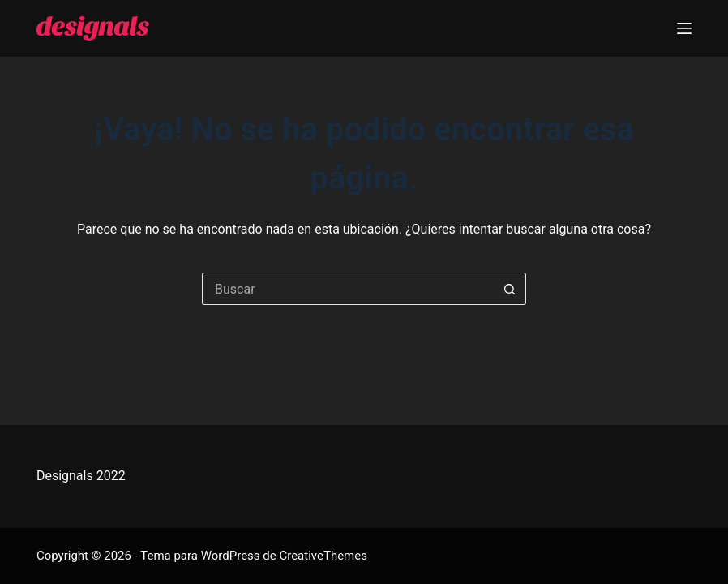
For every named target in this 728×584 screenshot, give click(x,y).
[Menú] (684, 28)
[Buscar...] (348, 289)
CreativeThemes (323, 556)
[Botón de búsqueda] (510, 289)
